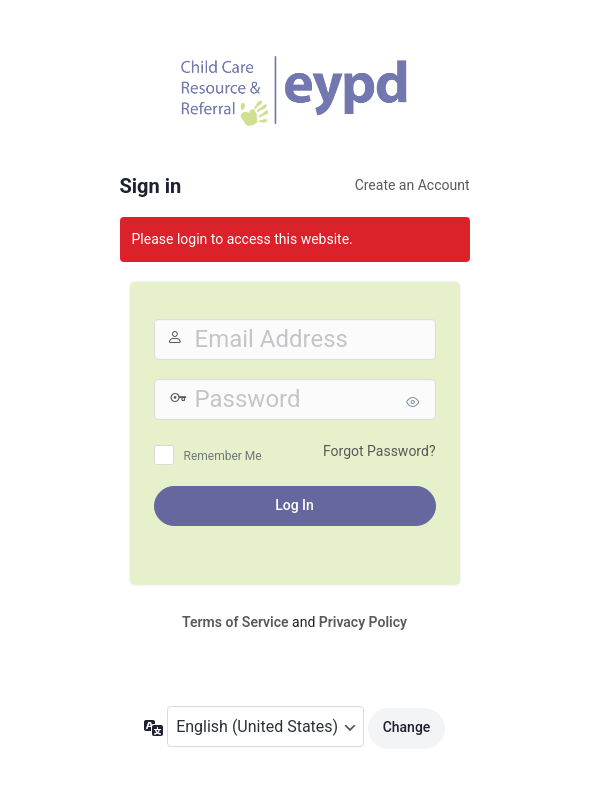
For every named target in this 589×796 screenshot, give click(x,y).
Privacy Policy (363, 622)
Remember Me (223, 456)
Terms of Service (235, 622)
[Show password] (416, 402)
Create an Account (412, 185)
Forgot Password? (379, 451)
